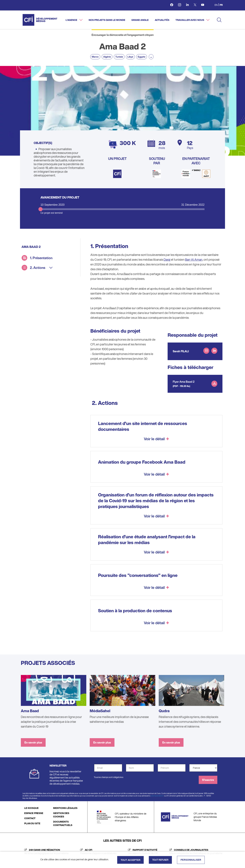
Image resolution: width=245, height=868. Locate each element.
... (151, 57)
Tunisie (119, 57)
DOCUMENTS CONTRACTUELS (63, 823)
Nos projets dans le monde (107, 20)
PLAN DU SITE (32, 823)
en (216, 5)
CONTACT (30, 818)
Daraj (167, 259)
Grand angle (140, 20)
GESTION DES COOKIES (61, 815)
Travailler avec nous (190, 20)
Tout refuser (160, 860)
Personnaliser (191, 860)
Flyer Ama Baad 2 (184, 382)
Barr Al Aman (194, 259)
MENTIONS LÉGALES (65, 808)
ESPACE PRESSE (34, 813)
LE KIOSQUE (31, 808)
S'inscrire (208, 780)
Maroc (95, 57)
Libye (130, 57)
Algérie (107, 57)
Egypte (142, 57)
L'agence (72, 20)
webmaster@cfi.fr (157, 796)
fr (221, 5)
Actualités (162, 20)
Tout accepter (130, 860)
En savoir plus (33, 742)
